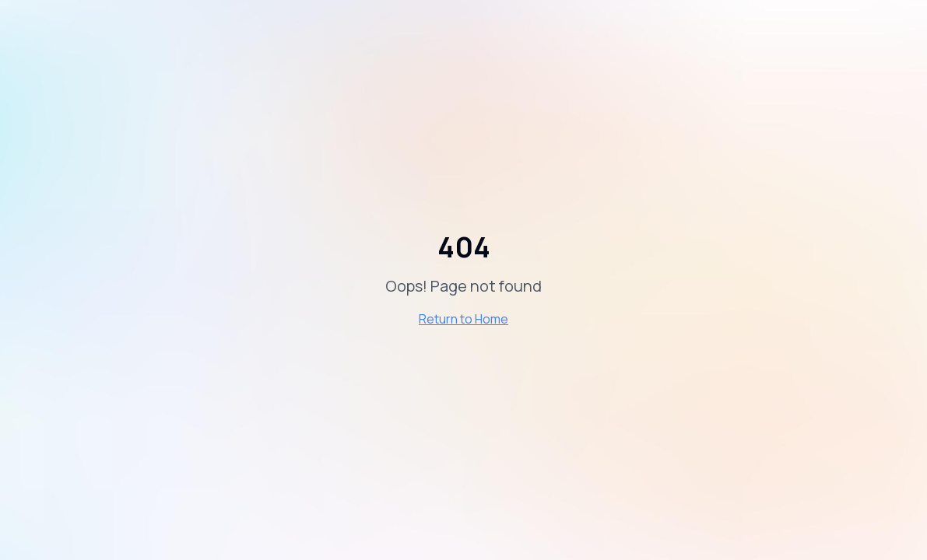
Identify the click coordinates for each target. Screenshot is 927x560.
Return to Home (464, 319)
